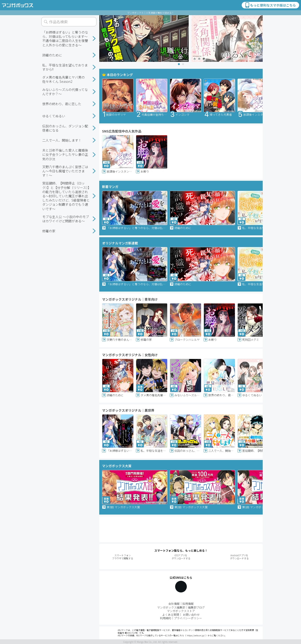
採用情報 (188, 604)
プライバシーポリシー (188, 618)
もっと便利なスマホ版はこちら (270, 5)
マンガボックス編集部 (171, 607)
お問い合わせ (191, 614)
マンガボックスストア (181, 611)
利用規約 (166, 618)
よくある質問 (171, 614)
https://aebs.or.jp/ (196, 635)
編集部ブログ (196, 607)
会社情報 (174, 604)
